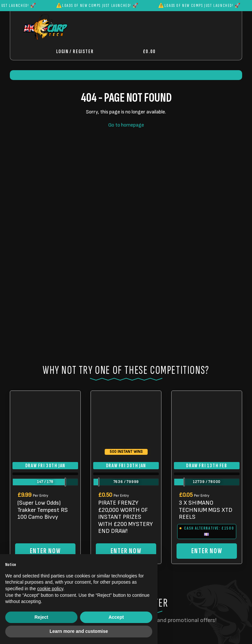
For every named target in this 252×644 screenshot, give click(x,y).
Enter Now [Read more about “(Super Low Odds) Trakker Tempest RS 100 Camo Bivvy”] (45, 551)
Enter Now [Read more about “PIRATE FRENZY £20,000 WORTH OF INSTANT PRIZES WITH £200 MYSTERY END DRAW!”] (126, 551)
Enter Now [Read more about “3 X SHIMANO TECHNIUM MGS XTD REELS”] (207, 551)
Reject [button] (41, 617)
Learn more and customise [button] (79, 631)
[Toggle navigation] (182, 52)
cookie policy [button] (50, 589)
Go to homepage (126, 125)
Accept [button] (116, 617)
